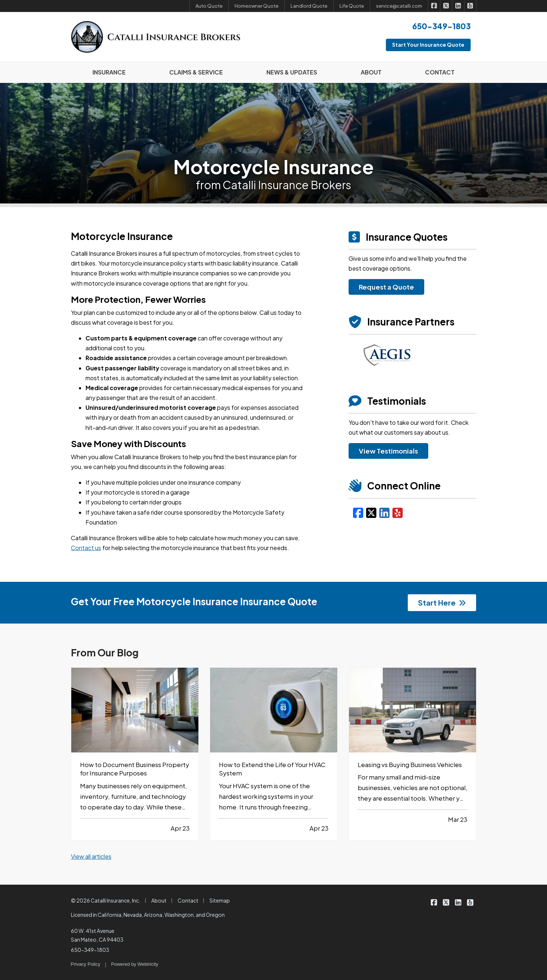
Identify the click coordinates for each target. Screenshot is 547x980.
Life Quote (352, 6)
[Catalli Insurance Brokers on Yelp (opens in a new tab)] (470, 6)
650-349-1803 (90, 950)
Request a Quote (386, 287)
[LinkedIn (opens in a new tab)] (384, 512)
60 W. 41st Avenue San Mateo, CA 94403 (97, 935)
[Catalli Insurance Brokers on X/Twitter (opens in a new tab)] (446, 6)
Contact (188, 900)
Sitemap (220, 900)
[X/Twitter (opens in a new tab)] (371, 512)
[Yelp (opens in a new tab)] (398, 512)
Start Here (442, 603)
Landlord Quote (309, 6)
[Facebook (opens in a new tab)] (358, 512)
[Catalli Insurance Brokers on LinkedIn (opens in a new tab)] (458, 6)
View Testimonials (388, 451)
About (159, 900)
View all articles (91, 856)
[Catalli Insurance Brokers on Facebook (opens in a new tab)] (434, 6)
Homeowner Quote (257, 6)
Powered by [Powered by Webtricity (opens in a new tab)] (135, 964)
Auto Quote (209, 6)
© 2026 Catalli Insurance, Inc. (106, 900)
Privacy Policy (86, 964)
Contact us (86, 548)
